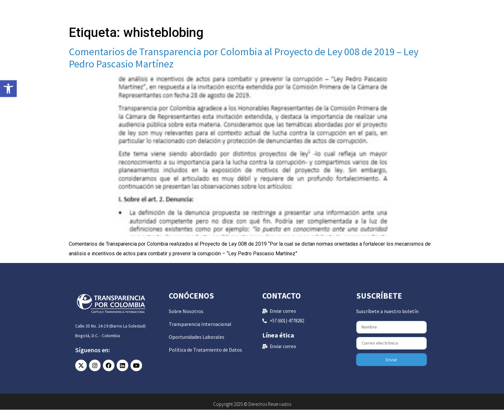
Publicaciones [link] (237, 16)
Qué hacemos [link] (197, 16)
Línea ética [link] (278, 345)
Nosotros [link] (276, 16)
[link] (8, 89)
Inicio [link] (169, 16)
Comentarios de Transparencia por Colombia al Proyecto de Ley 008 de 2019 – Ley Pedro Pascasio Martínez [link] (244, 68)
